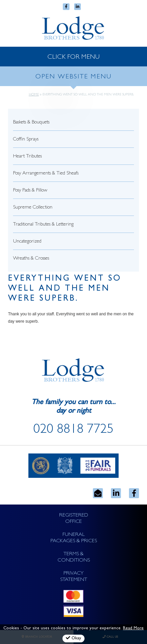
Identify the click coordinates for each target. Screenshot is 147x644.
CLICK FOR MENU (73, 57)
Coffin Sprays (26, 140)
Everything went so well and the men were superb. (65, 289)
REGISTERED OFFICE (74, 519)
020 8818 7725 (73, 430)
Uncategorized (27, 242)
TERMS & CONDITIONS (74, 557)
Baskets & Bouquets (31, 123)
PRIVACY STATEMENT (74, 577)
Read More (133, 628)
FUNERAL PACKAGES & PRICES (74, 538)
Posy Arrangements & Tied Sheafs (46, 174)
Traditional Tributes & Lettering (43, 225)
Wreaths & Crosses (31, 259)
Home (34, 95)
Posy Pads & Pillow (30, 191)
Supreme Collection (33, 208)
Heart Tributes (27, 157)
